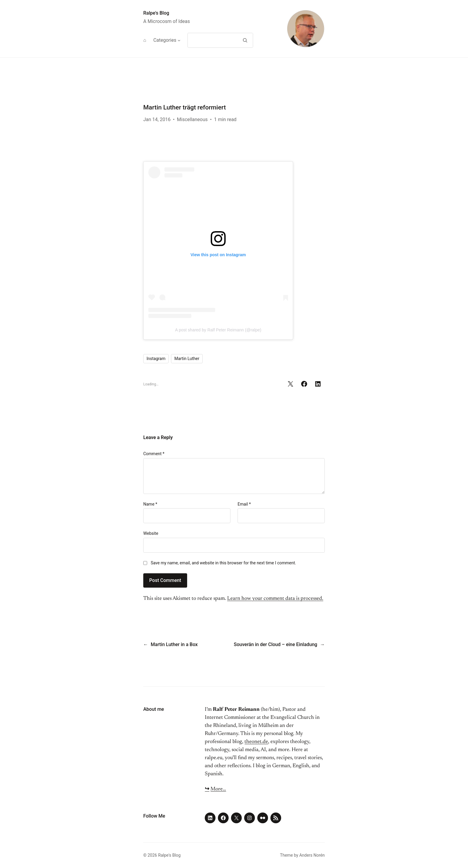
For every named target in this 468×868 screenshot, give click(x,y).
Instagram (156, 359)
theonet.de (256, 742)
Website (151, 533)
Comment (154, 454)
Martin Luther (187, 359)
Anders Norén (312, 855)
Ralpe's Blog (156, 13)
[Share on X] (290, 384)
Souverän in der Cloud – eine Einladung (275, 644)
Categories (165, 40)
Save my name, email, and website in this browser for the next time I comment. (223, 563)
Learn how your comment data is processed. (275, 599)
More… (218, 789)
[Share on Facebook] (304, 384)
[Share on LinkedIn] (318, 384)
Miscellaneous (192, 119)
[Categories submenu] (179, 40)
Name (150, 504)
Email (244, 504)
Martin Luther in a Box (174, 644)
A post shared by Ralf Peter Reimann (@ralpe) (218, 330)
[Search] (245, 40)
